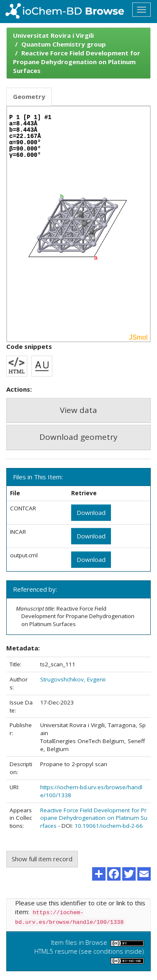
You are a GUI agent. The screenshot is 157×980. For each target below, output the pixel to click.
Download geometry (78, 437)
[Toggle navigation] (142, 10)
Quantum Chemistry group (64, 44)
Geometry (29, 96)
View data (78, 410)
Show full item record (42, 859)
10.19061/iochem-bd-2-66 (109, 826)
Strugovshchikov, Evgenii (73, 679)
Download (91, 512)
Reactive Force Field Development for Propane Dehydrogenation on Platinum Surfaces (77, 62)
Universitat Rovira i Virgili (53, 35)
